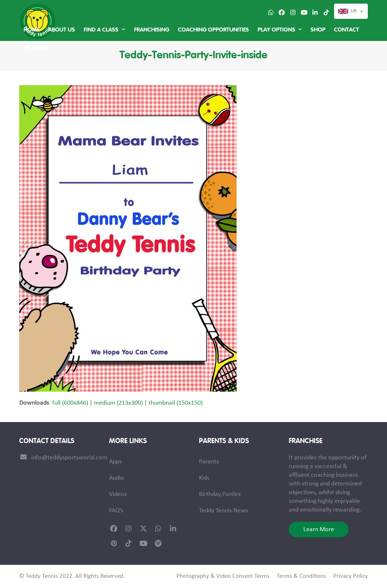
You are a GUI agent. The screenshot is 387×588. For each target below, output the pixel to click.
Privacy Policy (351, 576)
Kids (204, 478)
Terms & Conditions (301, 576)
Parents (209, 462)
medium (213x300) (118, 403)
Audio (117, 478)
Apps (115, 462)
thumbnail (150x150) (176, 403)
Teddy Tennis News (224, 511)
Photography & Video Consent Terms (223, 576)
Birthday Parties (220, 494)
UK (354, 11)
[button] (36, 48)
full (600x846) (70, 403)
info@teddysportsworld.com (69, 458)
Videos (118, 494)
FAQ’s (116, 511)
